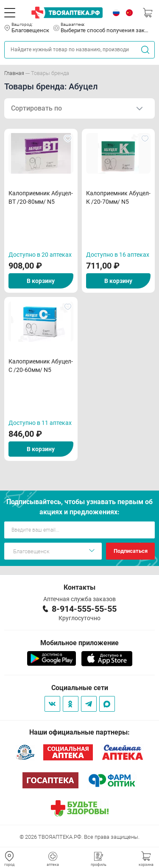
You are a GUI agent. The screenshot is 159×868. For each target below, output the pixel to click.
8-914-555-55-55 (84, 609)
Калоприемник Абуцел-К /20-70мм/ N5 (118, 197)
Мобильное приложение (79, 643)
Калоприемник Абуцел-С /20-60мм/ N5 (41, 366)
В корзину (41, 281)
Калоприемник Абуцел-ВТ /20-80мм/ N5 (41, 197)
